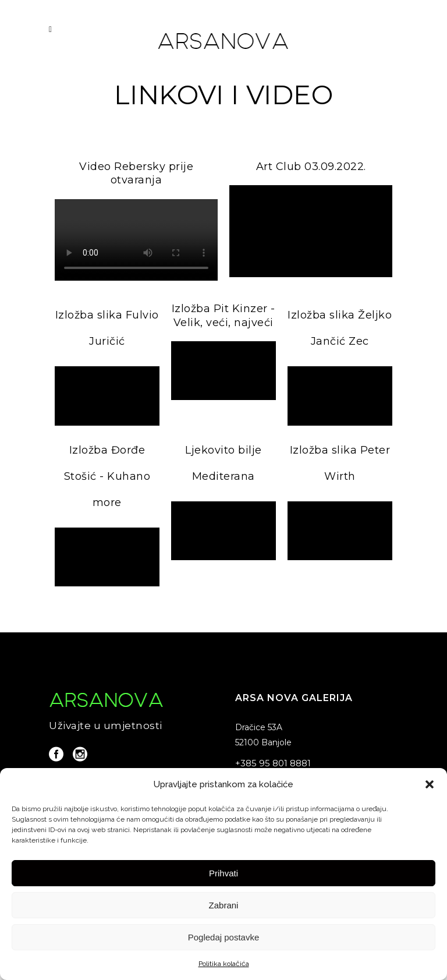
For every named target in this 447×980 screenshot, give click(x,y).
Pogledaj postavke (224, 937)
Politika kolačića (224, 964)
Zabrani (224, 905)
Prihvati (223, 873)
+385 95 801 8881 (273, 763)
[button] (430, 784)
